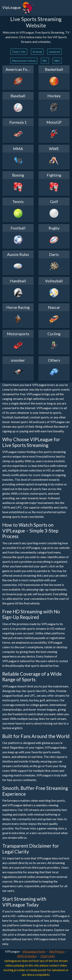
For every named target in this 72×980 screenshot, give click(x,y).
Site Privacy (57, 951)
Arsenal (37, 52)
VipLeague (18, 8)
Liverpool (54, 52)
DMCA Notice (27, 956)
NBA (57, 61)
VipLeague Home (34, 951)
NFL (45, 61)
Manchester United (24, 61)
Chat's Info (19, 52)
